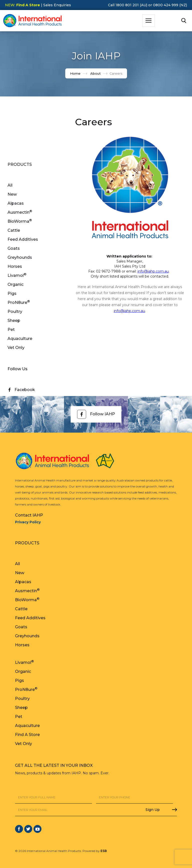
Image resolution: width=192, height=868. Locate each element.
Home (75, 73)
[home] (32, 21)
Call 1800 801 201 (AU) (128, 5)
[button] (148, 21)
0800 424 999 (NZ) (170, 5)
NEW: (22, 5)
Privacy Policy (28, 522)
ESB (104, 851)
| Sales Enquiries (55, 5)
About (95, 73)
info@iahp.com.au (153, 271)
